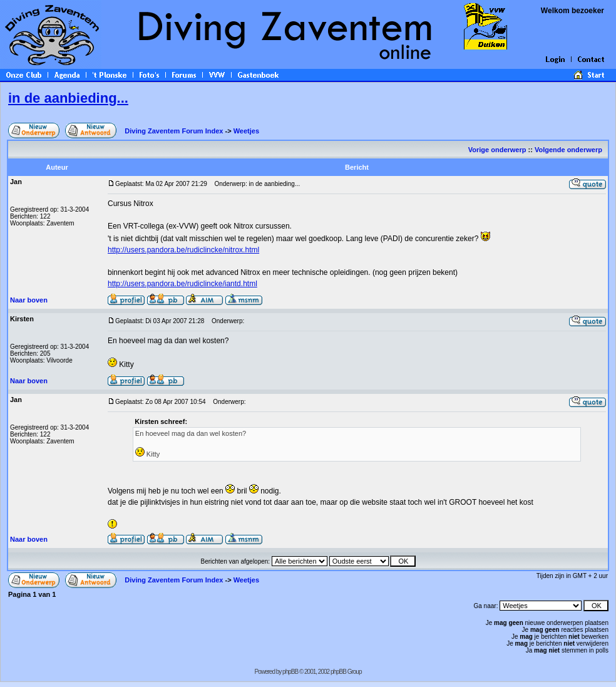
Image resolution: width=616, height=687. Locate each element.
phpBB (290, 672)
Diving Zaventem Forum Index (174, 131)
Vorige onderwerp (497, 150)
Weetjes (246, 131)
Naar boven (29, 300)
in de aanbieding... (68, 98)
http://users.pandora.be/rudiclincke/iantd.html (182, 284)
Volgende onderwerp (569, 150)
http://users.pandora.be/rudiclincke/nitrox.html (183, 250)
